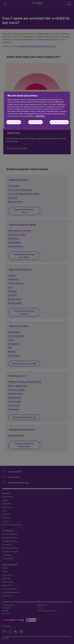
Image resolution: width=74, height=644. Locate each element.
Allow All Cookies (14, 122)
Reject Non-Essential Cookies (59, 122)
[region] (37, 111)
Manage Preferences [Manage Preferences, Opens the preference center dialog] (35, 122)
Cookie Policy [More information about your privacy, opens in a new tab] (40, 116)
